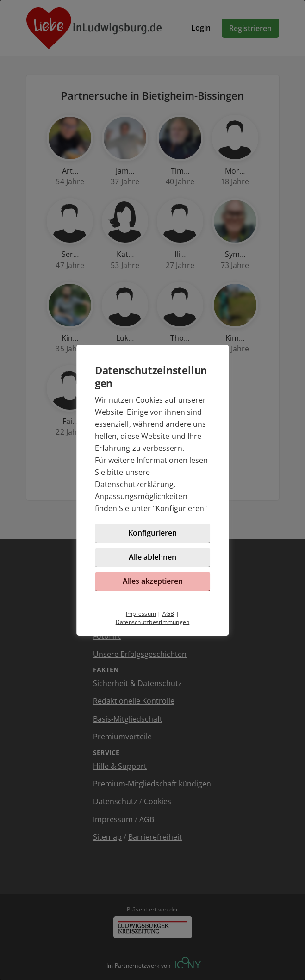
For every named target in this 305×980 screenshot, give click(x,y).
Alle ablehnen (152, 557)
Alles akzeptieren (153, 581)
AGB (168, 614)
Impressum (141, 614)
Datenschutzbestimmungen (153, 622)
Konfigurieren (180, 508)
